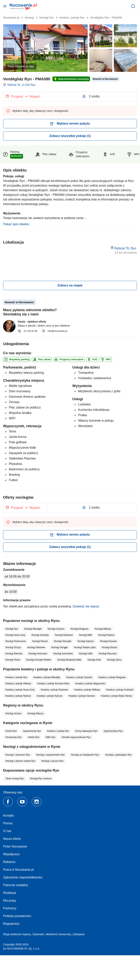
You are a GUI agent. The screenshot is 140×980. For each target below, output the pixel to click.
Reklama (9, 862)
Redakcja (10, 893)
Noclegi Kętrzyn (86, 641)
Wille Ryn (50, 737)
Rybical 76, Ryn (125, 248)
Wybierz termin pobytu (70, 124)
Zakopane (79, 934)
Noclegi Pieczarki (108, 654)
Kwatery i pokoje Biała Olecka (116, 696)
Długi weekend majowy (17, 934)
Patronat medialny (16, 885)
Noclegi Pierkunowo (16, 641)
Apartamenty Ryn (32, 731)
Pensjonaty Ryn (14, 737)
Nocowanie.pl (11, 18)
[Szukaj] (133, 6)
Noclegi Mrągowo (79, 629)
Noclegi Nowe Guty (15, 635)
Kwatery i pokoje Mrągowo (112, 677)
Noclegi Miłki (85, 635)
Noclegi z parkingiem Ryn (119, 755)
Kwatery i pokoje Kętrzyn (50, 696)
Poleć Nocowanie (15, 846)
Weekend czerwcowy (58, 934)
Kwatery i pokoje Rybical (18, 696)
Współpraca (11, 854)
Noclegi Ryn (47, 18)
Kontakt (8, 816)
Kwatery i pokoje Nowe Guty (20, 690)
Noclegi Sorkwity (40, 635)
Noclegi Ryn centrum (41, 779)
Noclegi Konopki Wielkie (39, 660)
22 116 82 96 (27, 331)
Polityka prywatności (17, 916)
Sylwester (38, 934)
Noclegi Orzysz (13, 647)
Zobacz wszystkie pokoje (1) (70, 136)
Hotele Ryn (34, 737)
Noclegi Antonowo (38, 654)
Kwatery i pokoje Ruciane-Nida (53, 684)
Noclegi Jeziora (13, 713)
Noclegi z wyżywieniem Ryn (51, 755)
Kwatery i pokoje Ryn (72, 18)
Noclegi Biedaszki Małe (69, 660)
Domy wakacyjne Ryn (86, 731)
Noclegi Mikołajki (33, 629)
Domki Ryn (11, 731)
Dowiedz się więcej (86, 606)
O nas (7, 831)
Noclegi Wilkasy (103, 629)
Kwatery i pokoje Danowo (82, 696)
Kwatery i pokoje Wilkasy (18, 684)
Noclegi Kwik (94, 660)
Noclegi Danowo (108, 641)
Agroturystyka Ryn (113, 731)
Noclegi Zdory (114, 660)
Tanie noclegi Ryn (15, 779)
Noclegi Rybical (106, 635)
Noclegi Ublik (86, 654)
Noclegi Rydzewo (64, 635)
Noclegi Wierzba (14, 654)
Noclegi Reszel (40, 641)
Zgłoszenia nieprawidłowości (23, 877)
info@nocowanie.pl (55, 331)
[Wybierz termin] (25, 96)
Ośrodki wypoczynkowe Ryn (76, 737)
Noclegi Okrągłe (60, 647)
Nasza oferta (12, 839)
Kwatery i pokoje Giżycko (79, 677)
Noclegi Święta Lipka (85, 647)
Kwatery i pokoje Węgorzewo (90, 684)
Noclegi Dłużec (110, 647)
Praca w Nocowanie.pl (18, 870)
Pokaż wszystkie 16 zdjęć (21, 66)
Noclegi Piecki (13, 660)
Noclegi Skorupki (63, 641)
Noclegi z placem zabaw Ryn (20, 761)
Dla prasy (10, 901)
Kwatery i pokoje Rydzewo (55, 690)
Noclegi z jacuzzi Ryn (52, 761)
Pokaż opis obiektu (16, 224)
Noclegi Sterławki (36, 647)
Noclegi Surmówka (63, 654)
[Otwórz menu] (5, 6)
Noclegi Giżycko (56, 629)
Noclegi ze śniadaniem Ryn (85, 755)
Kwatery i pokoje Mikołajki (47, 677)
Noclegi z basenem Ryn (18, 755)
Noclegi (29, 18)
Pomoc (8, 823)
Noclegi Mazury (36, 713)
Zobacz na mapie (70, 285)
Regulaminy (11, 924)
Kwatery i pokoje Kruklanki (120, 690)
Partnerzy (10, 908)
